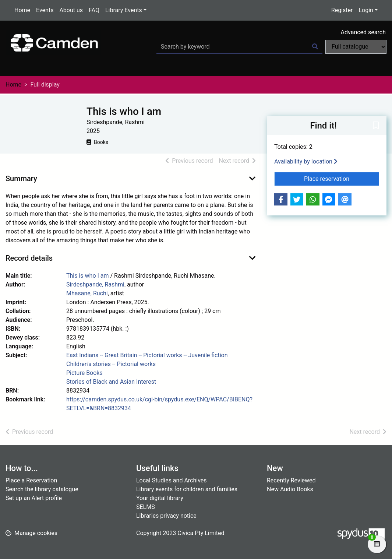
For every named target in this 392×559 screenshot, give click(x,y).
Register (342, 10)
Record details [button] (29, 258)
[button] (376, 126)
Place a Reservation (31, 480)
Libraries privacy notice (166, 516)
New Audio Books (290, 489)
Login (366, 10)
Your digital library (160, 498)
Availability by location (306, 161)
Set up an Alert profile (34, 498)
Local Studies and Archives (172, 480)
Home (22, 10)
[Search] (315, 47)
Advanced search (363, 32)
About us (71, 10)
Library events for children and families (187, 489)
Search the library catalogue (42, 489)
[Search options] (356, 47)
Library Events (124, 10)
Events (45, 10)
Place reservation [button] (342, 178)
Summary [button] (21, 179)
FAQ (94, 10)
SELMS (146, 507)
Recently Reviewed (291, 480)
